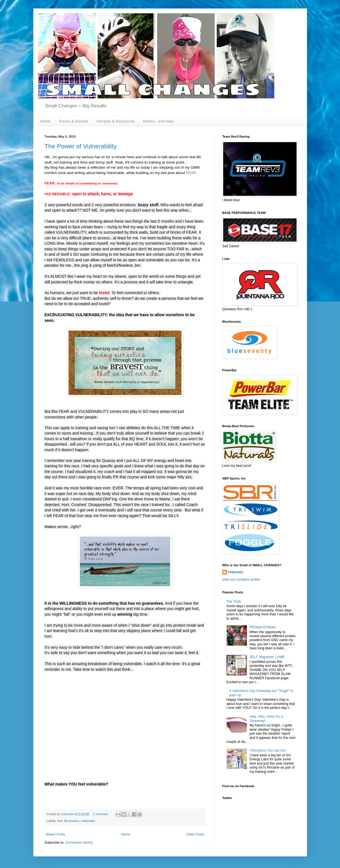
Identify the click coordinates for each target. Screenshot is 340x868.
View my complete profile (241, 580)
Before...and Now (158, 121)
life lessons (72, 821)
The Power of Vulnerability (81, 146)
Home (45, 121)
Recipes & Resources (116, 121)
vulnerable (88, 821)
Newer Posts (56, 834)
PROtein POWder (263, 627)
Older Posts (195, 834)
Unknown (236, 572)
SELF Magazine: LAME (267, 657)
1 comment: (101, 814)
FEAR (191, 173)
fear (60, 821)
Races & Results (74, 121)
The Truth (234, 602)
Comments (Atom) (79, 843)
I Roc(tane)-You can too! (268, 750)
